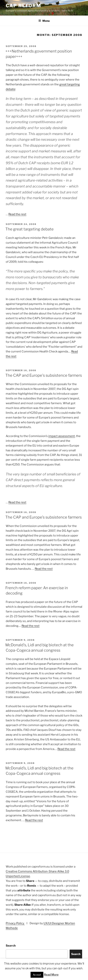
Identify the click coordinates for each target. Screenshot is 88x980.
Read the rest (17, 214)
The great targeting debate (29, 229)
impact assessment (62, 436)
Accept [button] (37, 975)
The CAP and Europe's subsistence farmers (44, 375)
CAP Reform (23, 6)
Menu (44, 21)
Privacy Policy (15, 923)
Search (11, 946)
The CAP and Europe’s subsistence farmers (44, 517)
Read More (51, 975)
